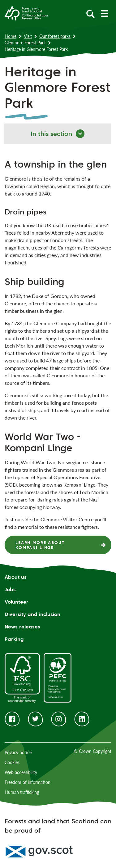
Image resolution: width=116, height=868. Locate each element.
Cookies (12, 762)
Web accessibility (21, 772)
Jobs (10, 589)
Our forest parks (55, 36)
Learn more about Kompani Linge (40, 545)
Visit (28, 36)
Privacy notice (18, 752)
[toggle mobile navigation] (104, 13)
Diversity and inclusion (32, 614)
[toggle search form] (90, 13)
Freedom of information (28, 782)
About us (16, 577)
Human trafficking (22, 792)
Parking (14, 639)
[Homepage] (27, 13)
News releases (22, 627)
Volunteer (17, 602)
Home (11, 36)
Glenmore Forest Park (25, 43)
